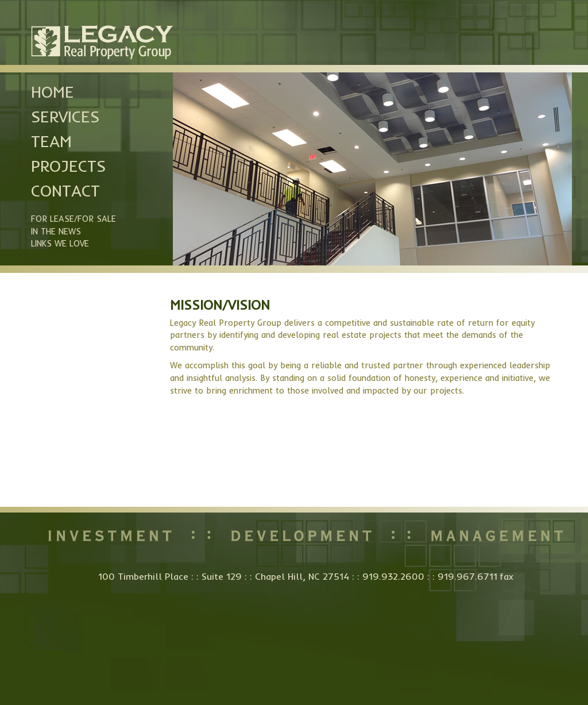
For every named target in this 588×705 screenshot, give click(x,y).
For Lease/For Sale (73, 219)
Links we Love (60, 244)
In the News (56, 232)
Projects (68, 166)
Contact (65, 191)
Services (65, 117)
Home (53, 92)
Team (51, 141)
